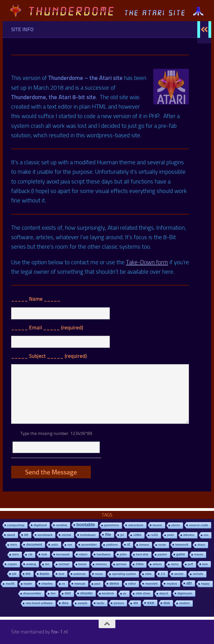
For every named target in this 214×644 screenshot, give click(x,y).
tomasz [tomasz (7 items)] (144, 545)
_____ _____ (36, 299)
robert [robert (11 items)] (83, 554)
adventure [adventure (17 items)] (136, 525)
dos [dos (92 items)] (65, 603)
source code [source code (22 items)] (199, 525)
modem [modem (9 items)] (184, 603)
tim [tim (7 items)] (47, 564)
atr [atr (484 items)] (189, 583)
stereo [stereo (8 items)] (176, 525)
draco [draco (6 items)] (201, 545)
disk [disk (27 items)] (167, 603)
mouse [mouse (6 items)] (199, 554)
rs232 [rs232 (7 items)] (155, 535)
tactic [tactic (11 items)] (101, 603)
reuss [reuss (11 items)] (99, 574)
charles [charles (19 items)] (47, 584)
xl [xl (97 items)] (129, 544)
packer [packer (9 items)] (162, 554)
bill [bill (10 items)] (14, 574)
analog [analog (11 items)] (31, 564)
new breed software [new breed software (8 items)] (39, 603)
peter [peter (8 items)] (171, 535)
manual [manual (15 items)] (80, 584)
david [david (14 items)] (11, 535)
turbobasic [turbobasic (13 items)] (88, 535)
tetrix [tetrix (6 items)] (16, 554)
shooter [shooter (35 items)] (87, 593)
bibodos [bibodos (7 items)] (189, 535)
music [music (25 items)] (157, 525)
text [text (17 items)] (61, 574)
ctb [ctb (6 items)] (30, 554)
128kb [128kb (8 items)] (137, 535)
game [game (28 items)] (181, 554)
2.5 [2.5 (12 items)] (163, 574)
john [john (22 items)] (123, 554)
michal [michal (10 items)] (66, 535)
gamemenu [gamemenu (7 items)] (112, 525)
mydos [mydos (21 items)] (172, 584)
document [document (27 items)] (34, 545)
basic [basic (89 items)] (45, 574)
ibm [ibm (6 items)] (53, 593)
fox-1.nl (59, 632)
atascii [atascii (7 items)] (164, 593)
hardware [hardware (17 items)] (104, 554)
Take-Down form (147, 262)
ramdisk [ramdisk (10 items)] (62, 525)
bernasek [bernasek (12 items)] (63, 554)
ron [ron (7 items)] (70, 545)
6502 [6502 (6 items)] (68, 593)
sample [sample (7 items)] (83, 603)
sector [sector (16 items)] (179, 574)
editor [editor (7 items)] (132, 584)
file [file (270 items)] (108, 534)
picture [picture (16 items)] (119, 603)
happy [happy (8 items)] (205, 584)
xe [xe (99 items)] (26, 535)
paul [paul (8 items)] (97, 584)
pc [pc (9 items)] (125, 593)
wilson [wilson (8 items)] (157, 564)
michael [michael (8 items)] (64, 564)
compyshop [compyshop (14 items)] (16, 525)
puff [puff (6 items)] (190, 564)
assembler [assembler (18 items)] (89, 545)
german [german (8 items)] (121, 564)
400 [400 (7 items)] (136, 603)
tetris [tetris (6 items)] (14, 545)
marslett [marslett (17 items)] (151, 584)
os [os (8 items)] (64, 584)
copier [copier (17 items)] (12, 564)
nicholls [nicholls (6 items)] (198, 574)
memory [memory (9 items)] (101, 564)
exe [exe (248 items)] (151, 603)
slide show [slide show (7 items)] (143, 593)
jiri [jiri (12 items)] (122, 535)
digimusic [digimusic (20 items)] (185, 593)
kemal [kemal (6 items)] (82, 564)
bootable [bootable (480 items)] (86, 525)
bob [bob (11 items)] (44, 554)
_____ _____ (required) (47, 328)
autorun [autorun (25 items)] (80, 574)
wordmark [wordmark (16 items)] (45, 535)
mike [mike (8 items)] (149, 574)
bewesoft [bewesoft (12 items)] (182, 545)
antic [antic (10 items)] (55, 545)
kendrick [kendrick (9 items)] (108, 593)
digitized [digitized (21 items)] (40, 525)
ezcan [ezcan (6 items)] (162, 545)
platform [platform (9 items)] (112, 545)
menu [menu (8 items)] (175, 564)
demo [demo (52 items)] (114, 583)
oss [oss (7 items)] (206, 535)
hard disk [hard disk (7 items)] (142, 554)
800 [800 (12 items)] (28, 574)
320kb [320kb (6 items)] (140, 564)
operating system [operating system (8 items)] (124, 574)
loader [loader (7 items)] (28, 584)
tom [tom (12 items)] (205, 564)
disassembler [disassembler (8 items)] (32, 593)
